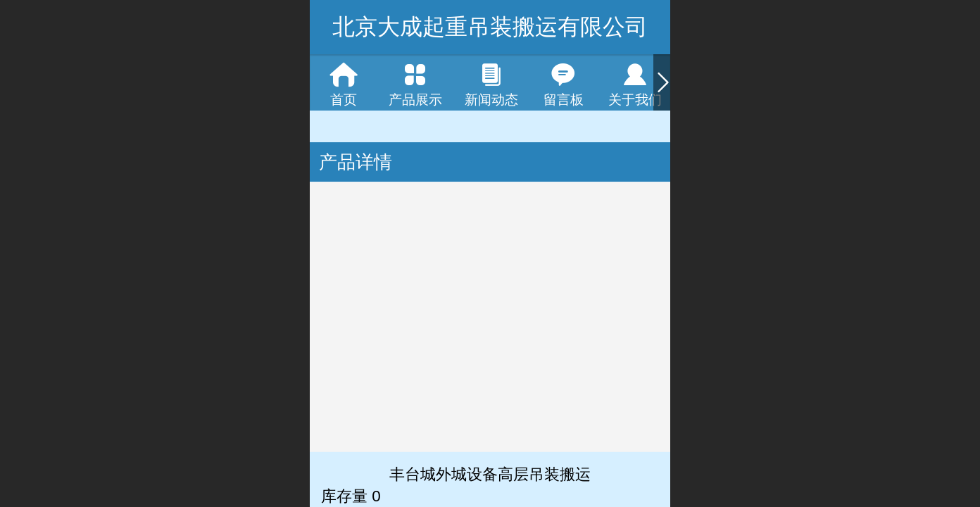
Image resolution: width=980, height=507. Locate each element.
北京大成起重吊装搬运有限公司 (490, 27)
